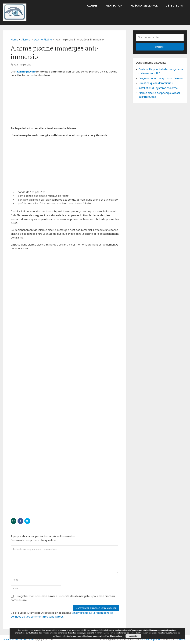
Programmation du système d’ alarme (161, 78)
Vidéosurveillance (144, 6)
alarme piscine (26, 72)
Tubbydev (181, 640)
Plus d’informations (114, 636)
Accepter (133, 636)
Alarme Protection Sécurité (18, 640)
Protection (114, 6)
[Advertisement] (65, 103)
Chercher (160, 47)
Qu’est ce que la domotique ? (156, 83)
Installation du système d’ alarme (158, 88)
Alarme (92, 6)
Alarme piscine (23, 65)
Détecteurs (174, 6)
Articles (145, 640)
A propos (156, 640)
